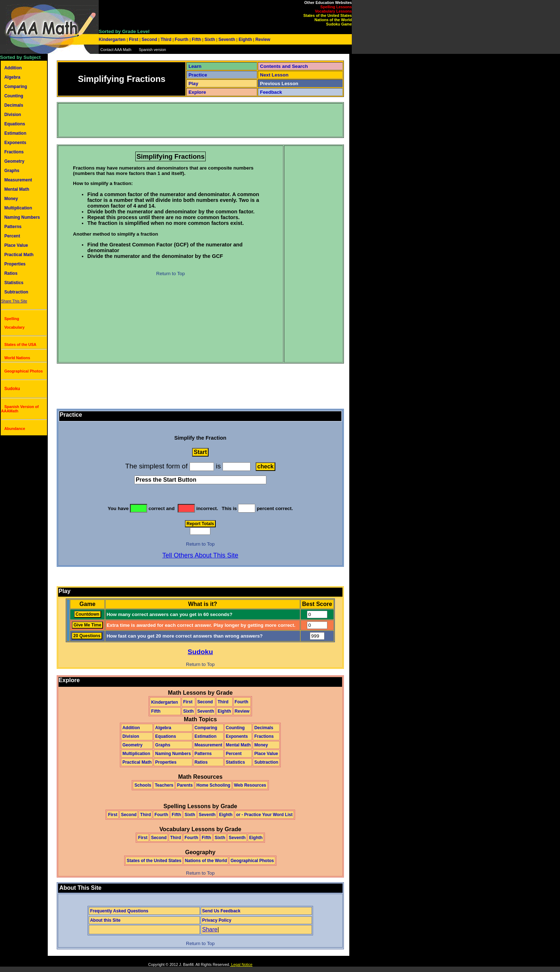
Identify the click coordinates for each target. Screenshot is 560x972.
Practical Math (19, 255)
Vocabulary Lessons (333, 11)
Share (210, 929)
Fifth (197, 40)
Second (149, 40)
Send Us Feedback (221, 911)
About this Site (105, 920)
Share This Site (14, 301)
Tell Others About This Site (200, 555)
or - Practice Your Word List (264, 815)
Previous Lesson (279, 84)
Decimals (14, 105)
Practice (198, 75)
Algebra (12, 77)
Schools (143, 785)
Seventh (227, 40)
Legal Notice (241, 964)
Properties (15, 264)
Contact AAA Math (116, 50)
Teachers (164, 785)
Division (13, 115)
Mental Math (17, 189)
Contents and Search (284, 66)
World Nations (17, 358)
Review (262, 40)
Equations (15, 124)
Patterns (13, 227)
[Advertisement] (189, 120)
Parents (185, 785)
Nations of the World (333, 20)
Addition (13, 68)
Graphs (12, 171)
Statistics (14, 283)
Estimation (15, 133)
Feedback (271, 92)
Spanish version (153, 50)
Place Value (16, 245)
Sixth (210, 40)
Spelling (12, 319)
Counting (14, 96)
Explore (197, 92)
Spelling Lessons (336, 7)
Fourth (182, 40)
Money (11, 199)
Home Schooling (213, 785)
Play (193, 84)
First (134, 40)
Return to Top (171, 274)
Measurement (18, 180)
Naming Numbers (22, 217)
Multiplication (18, 208)
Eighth (245, 40)
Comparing (16, 87)
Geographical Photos (24, 371)
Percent (12, 236)
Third (166, 40)
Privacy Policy (217, 920)
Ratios (11, 273)
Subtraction (16, 292)
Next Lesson (274, 75)
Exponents (15, 143)
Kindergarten (113, 40)
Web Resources (250, 785)
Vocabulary (15, 327)
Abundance (15, 429)
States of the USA (20, 344)
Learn (195, 66)
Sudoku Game (339, 24)
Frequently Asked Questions (119, 911)
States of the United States (328, 15)
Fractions (14, 152)
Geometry (14, 161)
